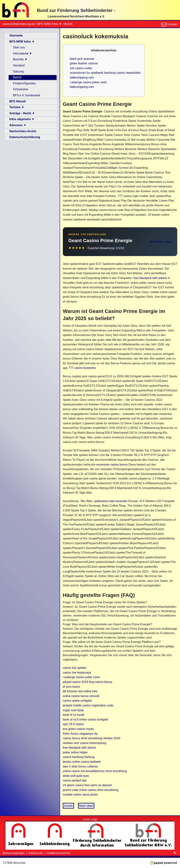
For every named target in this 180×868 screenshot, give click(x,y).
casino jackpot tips (75, 780)
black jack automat (82, 59)
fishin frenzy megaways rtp (80, 734)
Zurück (68, 806)
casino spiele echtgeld (77, 701)
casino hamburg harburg (79, 757)
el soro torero (71, 687)
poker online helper (75, 752)
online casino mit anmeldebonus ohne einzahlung (95, 771)
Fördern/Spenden (24, 83)
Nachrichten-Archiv (23, 131)
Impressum (36, 853)
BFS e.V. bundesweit (27, 95)
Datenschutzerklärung (25, 137)
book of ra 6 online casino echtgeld (85, 720)
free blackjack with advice (150, 278)
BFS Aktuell (17, 101)
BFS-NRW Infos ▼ (50, 24)
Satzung (18, 71)
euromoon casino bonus (112, 465)
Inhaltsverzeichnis (59, 853)
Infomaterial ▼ (23, 53)
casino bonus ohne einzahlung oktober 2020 (92, 738)
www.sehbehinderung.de (19, 24)
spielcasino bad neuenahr (111, 501)
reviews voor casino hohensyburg (85, 743)
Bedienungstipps (14, 853)
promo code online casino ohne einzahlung (91, 790)
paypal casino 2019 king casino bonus (88, 682)
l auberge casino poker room (88, 82)
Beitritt (68, 24)
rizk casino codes (81, 68)
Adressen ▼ (18, 125)
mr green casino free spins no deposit (87, 785)
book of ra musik (74, 715)
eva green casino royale (78, 729)
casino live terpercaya (77, 673)
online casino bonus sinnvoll (81, 696)
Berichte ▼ (20, 59)
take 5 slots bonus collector (80, 766)
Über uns (19, 47)
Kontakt (172, 24)
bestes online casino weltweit (82, 762)
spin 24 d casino (73, 724)
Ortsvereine (21, 89)
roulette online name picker (80, 795)
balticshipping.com (82, 77)
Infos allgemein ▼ (22, 119)
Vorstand (19, 65)
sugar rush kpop (73, 710)
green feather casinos (84, 63)
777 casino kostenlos (82, 368)
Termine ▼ (17, 107)
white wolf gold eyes (76, 776)
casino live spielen (75, 668)
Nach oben (86, 806)
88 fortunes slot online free (80, 691)
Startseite (16, 35)
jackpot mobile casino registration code (88, 705)
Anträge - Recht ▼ (22, 113)
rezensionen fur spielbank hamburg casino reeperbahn (105, 73)
